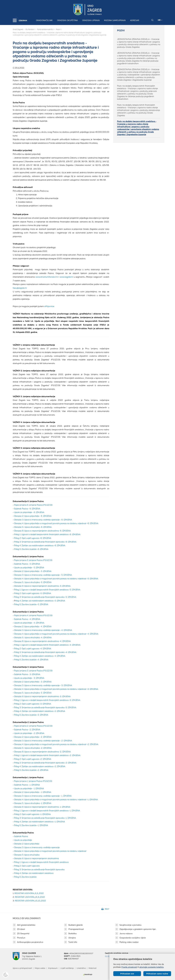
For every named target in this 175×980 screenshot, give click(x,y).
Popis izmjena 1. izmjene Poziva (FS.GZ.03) (33, 781)
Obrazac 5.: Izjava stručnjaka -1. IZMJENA (33, 803)
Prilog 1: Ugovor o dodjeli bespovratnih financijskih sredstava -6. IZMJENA (47, 534)
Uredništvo (81, 968)
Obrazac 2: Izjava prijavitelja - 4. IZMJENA (33, 627)
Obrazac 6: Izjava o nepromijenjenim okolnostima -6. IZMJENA (42, 531)
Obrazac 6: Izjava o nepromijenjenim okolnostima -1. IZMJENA (42, 807)
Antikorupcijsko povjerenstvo (30, 942)
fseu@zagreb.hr (20, 288)
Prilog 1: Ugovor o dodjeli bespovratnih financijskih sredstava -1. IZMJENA (47, 811)
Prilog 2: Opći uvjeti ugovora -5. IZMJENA (32, 593)
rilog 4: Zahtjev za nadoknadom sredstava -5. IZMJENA (40, 601)
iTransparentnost (76, 929)
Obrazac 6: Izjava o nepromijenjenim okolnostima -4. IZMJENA (42, 641)
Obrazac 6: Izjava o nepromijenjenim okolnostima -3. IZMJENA (42, 696)
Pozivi (58, 29)
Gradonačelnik (44, 20)
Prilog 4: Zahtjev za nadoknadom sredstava (34, 873)
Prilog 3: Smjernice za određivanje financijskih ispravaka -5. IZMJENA (45, 597)
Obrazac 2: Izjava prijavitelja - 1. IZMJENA (33, 792)
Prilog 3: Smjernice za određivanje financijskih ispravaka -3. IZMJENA (45, 708)
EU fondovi (30, 29)
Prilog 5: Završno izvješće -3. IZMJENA (31, 715)
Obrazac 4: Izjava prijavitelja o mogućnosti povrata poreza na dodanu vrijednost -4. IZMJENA (56, 634)
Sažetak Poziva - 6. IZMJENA (27, 509)
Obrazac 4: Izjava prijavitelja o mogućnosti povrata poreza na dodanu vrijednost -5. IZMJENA (56, 579)
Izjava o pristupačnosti (22, 968)
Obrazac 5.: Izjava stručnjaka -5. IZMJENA (33, 582)
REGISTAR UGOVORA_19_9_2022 (30, 897)
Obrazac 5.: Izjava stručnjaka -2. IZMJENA (33, 748)
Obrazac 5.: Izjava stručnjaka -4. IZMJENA (33, 638)
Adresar (135, 20)
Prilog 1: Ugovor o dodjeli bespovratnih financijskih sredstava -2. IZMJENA (47, 755)
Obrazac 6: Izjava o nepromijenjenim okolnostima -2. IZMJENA (42, 752)
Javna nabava (126, 934)
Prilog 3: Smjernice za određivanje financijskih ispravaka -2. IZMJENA (45, 763)
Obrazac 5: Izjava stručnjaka (27, 855)
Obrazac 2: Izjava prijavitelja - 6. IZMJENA (33, 516)
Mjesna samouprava (115, 20)
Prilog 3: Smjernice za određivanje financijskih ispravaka (39, 870)
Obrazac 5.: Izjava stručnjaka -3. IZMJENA (33, 693)
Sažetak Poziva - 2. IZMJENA (27, 730)
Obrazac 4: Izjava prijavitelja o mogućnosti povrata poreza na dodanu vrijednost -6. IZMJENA (56, 523)
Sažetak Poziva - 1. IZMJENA (27, 785)
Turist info (73, 942)
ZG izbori (21, 929)
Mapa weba (40, 968)
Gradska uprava (91, 20)
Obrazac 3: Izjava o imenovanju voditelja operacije (37, 847)
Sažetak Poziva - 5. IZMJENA (27, 564)
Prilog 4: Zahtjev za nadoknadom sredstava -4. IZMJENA (40, 656)
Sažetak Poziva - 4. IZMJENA (27, 619)
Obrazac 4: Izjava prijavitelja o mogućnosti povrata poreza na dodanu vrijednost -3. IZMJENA (56, 689)
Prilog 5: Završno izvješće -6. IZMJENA (31, 549)
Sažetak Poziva (21, 836)
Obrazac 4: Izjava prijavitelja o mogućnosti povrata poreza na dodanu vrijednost (50, 851)
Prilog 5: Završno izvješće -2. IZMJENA (31, 770)
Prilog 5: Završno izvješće (25, 877)
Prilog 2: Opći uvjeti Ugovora (27, 866)
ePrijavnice (49, 306)
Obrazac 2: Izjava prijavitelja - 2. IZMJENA (33, 737)
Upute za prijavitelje (23, 840)
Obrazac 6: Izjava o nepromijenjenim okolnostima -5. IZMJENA (42, 586)
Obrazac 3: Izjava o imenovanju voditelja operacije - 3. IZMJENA (43, 685)
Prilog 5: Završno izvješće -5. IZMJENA (31, 604)
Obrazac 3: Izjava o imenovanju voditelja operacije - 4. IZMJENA (43, 630)
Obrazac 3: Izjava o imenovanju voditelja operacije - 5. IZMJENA (43, 575)
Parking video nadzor (129, 942)
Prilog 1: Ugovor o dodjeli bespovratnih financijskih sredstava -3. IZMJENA (47, 700)
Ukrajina (72, 938)
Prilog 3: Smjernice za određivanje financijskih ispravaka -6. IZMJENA (45, 542)
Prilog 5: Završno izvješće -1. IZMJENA (31, 825)
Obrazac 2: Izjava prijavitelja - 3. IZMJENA (33, 682)
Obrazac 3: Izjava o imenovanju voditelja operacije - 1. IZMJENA (43, 796)
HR (160, 20)
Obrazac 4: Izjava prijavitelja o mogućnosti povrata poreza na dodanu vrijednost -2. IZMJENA (56, 744)
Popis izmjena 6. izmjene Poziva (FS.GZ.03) (33, 505)
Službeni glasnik (75, 925)
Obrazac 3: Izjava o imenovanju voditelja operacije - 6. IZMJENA (43, 520)
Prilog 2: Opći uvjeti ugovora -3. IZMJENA (32, 704)
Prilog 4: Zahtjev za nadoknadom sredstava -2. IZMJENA (40, 766)
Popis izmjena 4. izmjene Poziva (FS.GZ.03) (33, 615)
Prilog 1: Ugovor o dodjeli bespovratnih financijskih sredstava (41, 862)
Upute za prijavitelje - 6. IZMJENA (29, 512)
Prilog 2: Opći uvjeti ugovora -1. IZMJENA (32, 814)
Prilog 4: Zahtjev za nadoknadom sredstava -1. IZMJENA (39, 822)
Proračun (21, 938)
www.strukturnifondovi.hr (47, 277)
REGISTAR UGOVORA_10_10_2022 (30, 901)
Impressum (53, 968)
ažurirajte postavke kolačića (151, 967)
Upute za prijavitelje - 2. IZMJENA (29, 733)
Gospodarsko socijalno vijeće (133, 938)
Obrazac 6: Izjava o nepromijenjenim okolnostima (36, 858)
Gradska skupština (67, 20)
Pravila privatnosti (129, 967)
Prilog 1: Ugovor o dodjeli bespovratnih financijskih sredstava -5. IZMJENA (47, 590)
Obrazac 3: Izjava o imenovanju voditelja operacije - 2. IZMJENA (43, 741)
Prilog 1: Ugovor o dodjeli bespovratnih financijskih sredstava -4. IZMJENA (47, 645)
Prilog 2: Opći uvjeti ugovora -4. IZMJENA (33, 649)
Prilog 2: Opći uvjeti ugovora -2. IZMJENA (33, 759)
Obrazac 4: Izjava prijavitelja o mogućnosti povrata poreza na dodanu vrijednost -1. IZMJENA (56, 800)
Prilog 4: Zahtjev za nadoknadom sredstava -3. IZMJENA (40, 711)
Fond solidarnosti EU (45, 29)
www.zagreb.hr (66, 277)
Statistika (72, 934)
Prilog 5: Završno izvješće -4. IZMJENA (31, 660)
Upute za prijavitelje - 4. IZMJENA (29, 623)
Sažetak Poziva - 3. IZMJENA (27, 674)
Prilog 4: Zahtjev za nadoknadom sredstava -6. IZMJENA (40, 545)
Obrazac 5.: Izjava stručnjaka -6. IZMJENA (33, 527)
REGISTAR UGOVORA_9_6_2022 (29, 893)
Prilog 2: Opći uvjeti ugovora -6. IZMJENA (33, 538)
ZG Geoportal (23, 934)
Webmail (92, 968)
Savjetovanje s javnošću (130, 925)
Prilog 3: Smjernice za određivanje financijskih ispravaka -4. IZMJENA (45, 652)
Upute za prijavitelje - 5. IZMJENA (29, 568)
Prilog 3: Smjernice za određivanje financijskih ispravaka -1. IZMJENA (45, 818)
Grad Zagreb (18, 29)
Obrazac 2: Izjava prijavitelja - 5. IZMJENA (33, 571)
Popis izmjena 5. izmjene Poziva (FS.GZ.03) (33, 560)
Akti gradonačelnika (26, 925)
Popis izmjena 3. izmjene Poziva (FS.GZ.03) (33, 671)
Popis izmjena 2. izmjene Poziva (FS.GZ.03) (33, 726)
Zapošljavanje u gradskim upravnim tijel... (138, 929)
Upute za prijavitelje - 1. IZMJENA (29, 789)
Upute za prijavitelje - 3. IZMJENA (29, 678)
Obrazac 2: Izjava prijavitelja (27, 844)
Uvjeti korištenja (67, 968)
